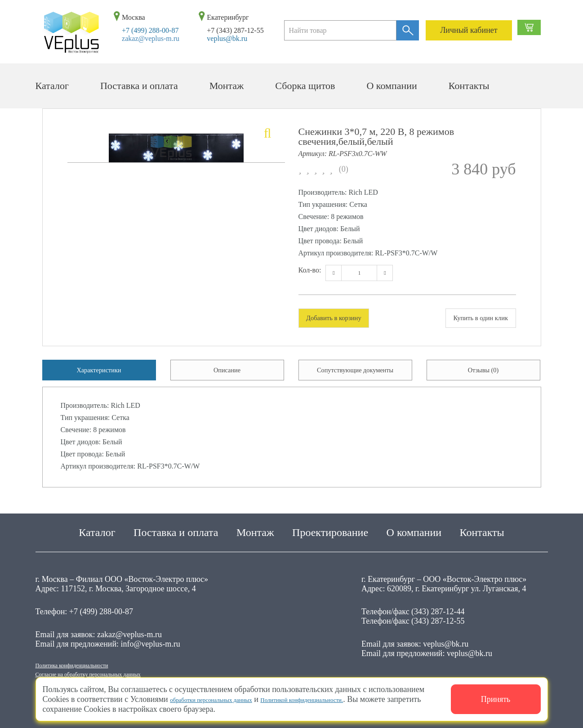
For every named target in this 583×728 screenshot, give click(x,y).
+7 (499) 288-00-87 (150, 30)
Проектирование (330, 527)
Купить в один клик (470, 319)
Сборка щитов (305, 86)
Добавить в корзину (344, 319)
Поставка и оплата (139, 86)
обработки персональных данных (227, 699)
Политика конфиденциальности (90, 661)
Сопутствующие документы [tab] (355, 377)
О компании (392, 86)
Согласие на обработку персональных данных (114, 673)
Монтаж (227, 86)
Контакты (469, 86)
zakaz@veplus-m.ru (151, 38)
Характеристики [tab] (99, 377)
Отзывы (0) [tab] (483, 377)
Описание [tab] (227, 377)
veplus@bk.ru (227, 38)
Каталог (52, 86)
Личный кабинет (469, 30)
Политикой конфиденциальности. (351, 699)
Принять (496, 699)
